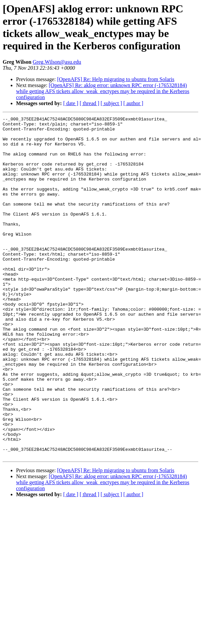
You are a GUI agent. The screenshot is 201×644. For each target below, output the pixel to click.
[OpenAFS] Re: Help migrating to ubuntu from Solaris (116, 79)
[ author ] (133, 103)
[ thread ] (89, 103)
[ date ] (71, 103)
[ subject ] (111, 103)
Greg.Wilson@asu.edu (57, 62)
